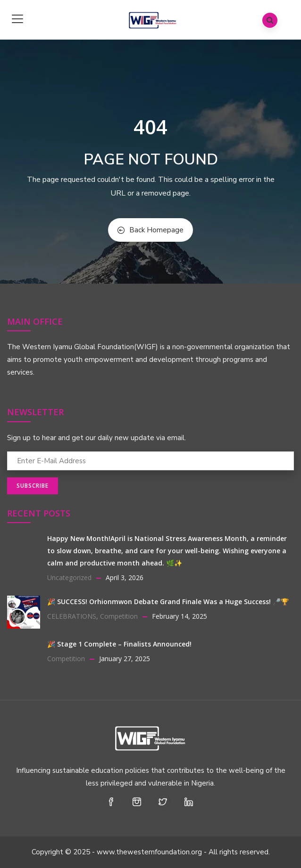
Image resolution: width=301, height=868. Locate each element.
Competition (119, 616)
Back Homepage (150, 230)
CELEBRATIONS (72, 616)
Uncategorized (69, 577)
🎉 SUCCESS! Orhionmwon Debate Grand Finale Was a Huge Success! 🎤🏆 (168, 602)
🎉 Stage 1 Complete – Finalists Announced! (119, 644)
